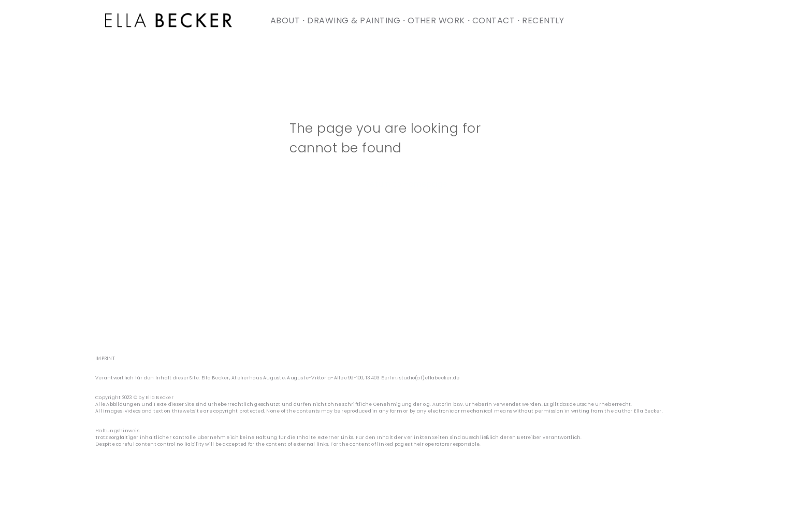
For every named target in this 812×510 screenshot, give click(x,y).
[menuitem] (286, 20)
